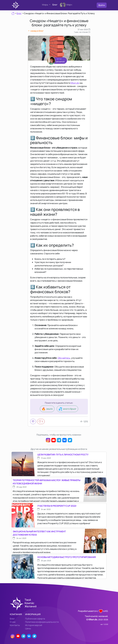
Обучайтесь (64, 358)
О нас (13, 622)
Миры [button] (45, 5)
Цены (28, 628)
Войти (102, 5)
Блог (55, 5)
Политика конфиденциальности (42, 622)
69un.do (75, 83)
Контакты (15, 625)
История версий (34, 625)
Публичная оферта (35, 619)
